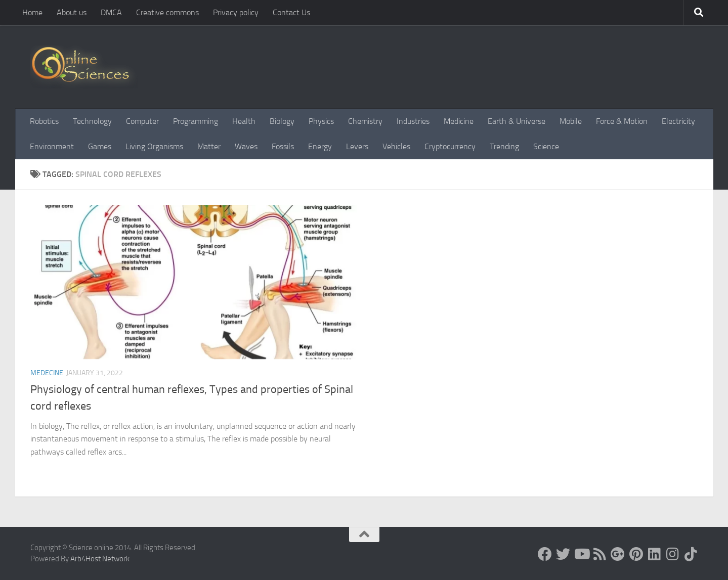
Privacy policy (236, 12)
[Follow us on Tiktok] (691, 554)
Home (32, 12)
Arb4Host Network (100, 559)
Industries (413, 121)
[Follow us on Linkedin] (654, 554)
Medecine (47, 373)
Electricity (678, 121)
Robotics (44, 121)
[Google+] (618, 554)
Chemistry (365, 121)
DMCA (111, 12)
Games (100, 146)
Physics (321, 121)
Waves (246, 146)
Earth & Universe (517, 121)
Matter (209, 146)
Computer (142, 121)
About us (72, 12)
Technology (92, 121)
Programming (196, 121)
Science (546, 146)
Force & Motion (622, 121)
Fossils (283, 146)
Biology (282, 121)
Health (244, 121)
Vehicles (396, 146)
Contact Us (291, 12)
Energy (320, 146)
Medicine (459, 121)
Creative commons (167, 12)
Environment (52, 146)
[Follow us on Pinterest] (636, 554)
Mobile (571, 121)
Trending (504, 146)
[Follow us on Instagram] (672, 554)
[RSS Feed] (599, 554)
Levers (357, 146)
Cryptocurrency (450, 146)
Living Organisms (154, 146)
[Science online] (545, 554)
